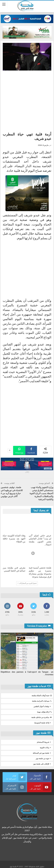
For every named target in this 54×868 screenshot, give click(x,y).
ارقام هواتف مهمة (44, 712)
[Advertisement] (27, 100)
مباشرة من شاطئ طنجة (42, 717)
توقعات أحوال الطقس (41, 706)
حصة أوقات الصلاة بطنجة (42, 696)
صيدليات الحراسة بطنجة (42, 701)
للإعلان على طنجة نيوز (41, 764)
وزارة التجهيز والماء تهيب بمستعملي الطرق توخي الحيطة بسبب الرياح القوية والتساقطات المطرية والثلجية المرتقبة (41, 493)
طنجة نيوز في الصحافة (41, 753)
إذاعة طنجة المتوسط (42, 723)
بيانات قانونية (44, 748)
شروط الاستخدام (43, 742)
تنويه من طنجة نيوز (42, 758)
